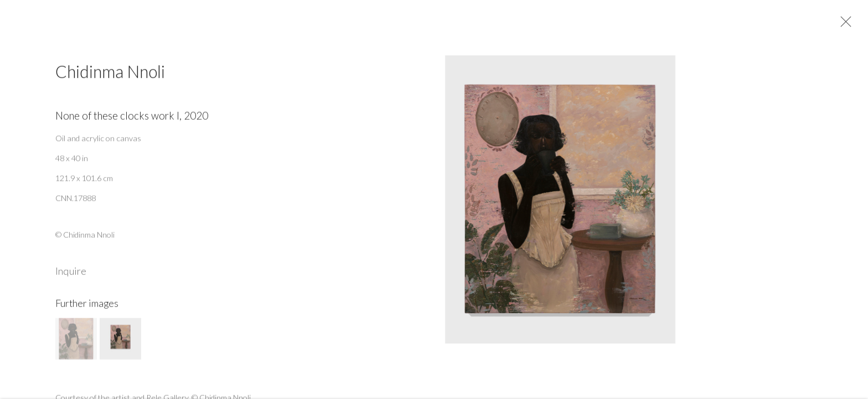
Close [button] (844, 25)
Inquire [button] (71, 274)
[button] (76, 342)
